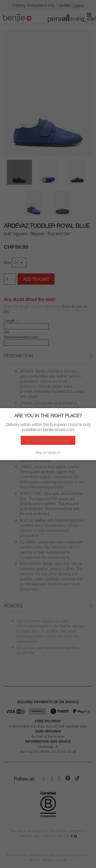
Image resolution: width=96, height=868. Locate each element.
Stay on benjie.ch (48, 452)
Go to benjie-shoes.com (48, 440)
